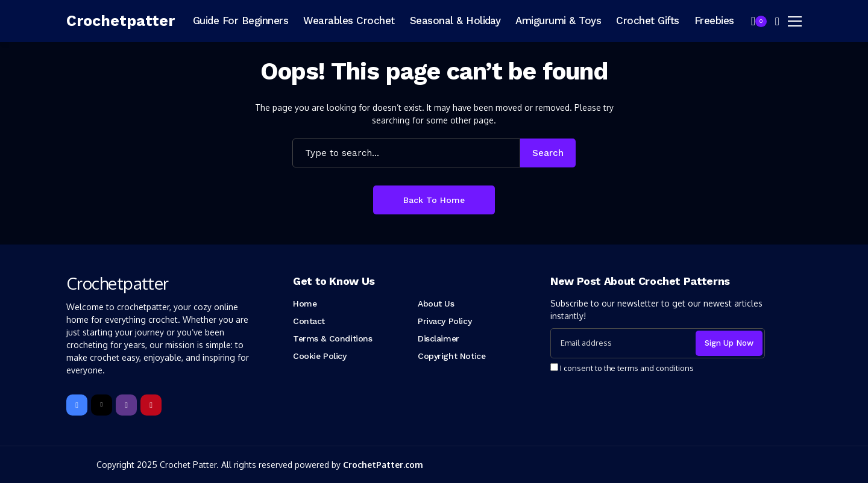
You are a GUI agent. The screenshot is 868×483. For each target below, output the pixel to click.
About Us (436, 304)
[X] (102, 405)
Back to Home (434, 200)
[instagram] (126, 405)
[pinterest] (151, 405)
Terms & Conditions (332, 338)
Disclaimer (439, 338)
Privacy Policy (445, 321)
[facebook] (77, 405)
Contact (309, 321)
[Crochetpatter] (121, 21)
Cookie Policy (320, 356)
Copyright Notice (451, 356)
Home (305, 304)
